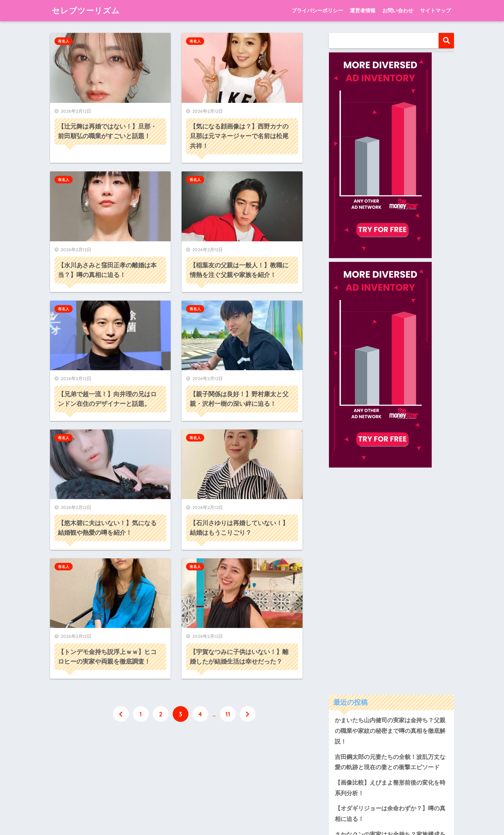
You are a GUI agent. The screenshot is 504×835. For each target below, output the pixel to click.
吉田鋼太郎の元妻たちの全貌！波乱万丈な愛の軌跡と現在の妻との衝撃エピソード (390, 553)
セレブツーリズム (86, 10)
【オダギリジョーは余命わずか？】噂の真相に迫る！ (390, 605)
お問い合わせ (398, 10)
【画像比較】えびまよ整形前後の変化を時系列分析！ (390, 579)
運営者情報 (363, 10)
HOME (252, 802)
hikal (410, 730)
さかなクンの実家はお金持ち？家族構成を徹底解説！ (390, 630)
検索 (446, 41)
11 (228, 714)
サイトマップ (435, 10)
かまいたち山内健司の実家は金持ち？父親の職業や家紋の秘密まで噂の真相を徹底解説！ (390, 522)
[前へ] (121, 714)
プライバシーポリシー (317, 10)
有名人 (64, 41)
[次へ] (248, 714)
